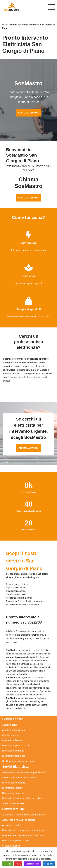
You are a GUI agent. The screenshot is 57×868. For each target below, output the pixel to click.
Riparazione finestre (12, 740)
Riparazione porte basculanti (17, 745)
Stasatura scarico (11, 846)
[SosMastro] (11, 7)
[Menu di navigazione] (51, 7)
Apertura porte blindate (14, 730)
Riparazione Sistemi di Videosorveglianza (23, 798)
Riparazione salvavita (13, 793)
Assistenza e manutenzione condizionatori (24, 815)
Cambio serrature (11, 735)
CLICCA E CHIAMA (28, 113)
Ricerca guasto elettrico (14, 783)
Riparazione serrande (13, 751)
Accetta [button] (8, 864)
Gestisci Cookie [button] (32, 864)
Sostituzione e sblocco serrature (18, 761)
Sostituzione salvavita (13, 803)
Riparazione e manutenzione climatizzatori (24, 835)
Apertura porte (10, 725)
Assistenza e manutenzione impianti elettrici (24, 772)
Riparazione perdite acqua (16, 841)
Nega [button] (18, 864)
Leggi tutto (49, 864)
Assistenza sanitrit (11, 825)
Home (5, 25)
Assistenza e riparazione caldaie (19, 820)
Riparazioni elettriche (13, 788)
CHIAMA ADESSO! (28, 448)
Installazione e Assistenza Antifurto (20, 777)
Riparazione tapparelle (14, 756)
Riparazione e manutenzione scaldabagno (24, 830)
